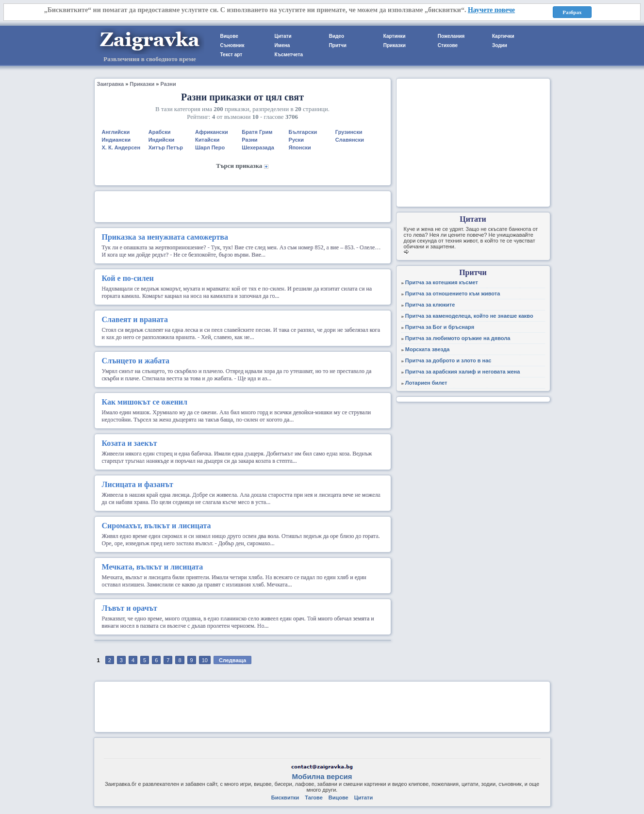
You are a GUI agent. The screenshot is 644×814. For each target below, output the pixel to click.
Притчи (338, 45)
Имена (282, 45)
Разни (168, 84)
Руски (297, 140)
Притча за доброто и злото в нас (448, 360)
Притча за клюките (430, 305)
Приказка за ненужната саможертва (165, 237)
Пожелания (451, 36)
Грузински (349, 132)
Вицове (229, 36)
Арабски (160, 132)
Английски (116, 132)
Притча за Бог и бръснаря (440, 327)
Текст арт (231, 55)
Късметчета (289, 55)
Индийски (161, 140)
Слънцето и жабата (136, 361)
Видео (337, 36)
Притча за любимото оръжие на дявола (458, 338)
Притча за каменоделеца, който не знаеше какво (469, 316)
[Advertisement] (243, 206)
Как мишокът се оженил (145, 402)
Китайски (207, 140)
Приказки (395, 45)
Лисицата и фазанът (138, 484)
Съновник (232, 45)
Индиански (116, 140)
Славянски (350, 140)
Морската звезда (428, 349)
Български (303, 132)
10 (205, 660)
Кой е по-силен (128, 278)
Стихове (448, 45)
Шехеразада (258, 147)
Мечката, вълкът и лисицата (153, 567)
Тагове (314, 798)
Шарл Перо (210, 147)
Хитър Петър (166, 147)
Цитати (283, 36)
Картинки (395, 36)
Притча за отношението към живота (453, 293)
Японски (300, 147)
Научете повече (491, 10)
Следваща (232, 660)
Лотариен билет (426, 383)
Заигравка (111, 84)
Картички (503, 36)
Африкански (212, 132)
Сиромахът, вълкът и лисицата (157, 526)
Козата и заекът (130, 443)
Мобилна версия (322, 776)
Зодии (500, 45)
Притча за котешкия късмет (442, 282)
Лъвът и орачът (130, 608)
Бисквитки (285, 798)
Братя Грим (257, 132)
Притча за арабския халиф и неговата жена (463, 372)
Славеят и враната (135, 319)
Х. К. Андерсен (121, 147)
